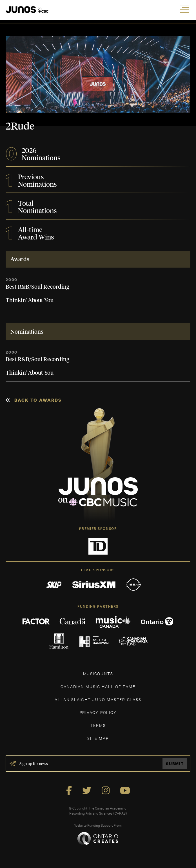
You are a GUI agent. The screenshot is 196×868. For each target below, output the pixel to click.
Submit (175, 764)
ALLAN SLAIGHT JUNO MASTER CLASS (98, 699)
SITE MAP (98, 738)
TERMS (98, 725)
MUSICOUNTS (98, 673)
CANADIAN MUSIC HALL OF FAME (98, 686)
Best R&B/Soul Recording (37, 287)
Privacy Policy (98, 712)
